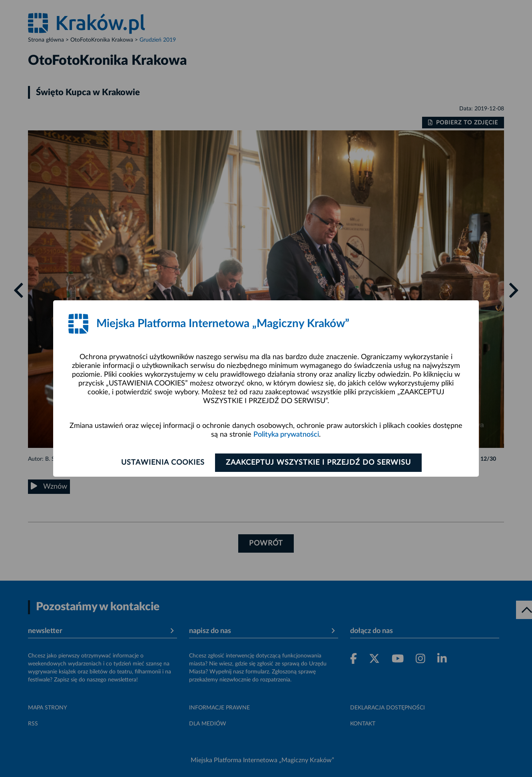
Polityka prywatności (286, 435)
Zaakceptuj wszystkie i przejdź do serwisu (318, 463)
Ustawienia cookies (162, 463)
